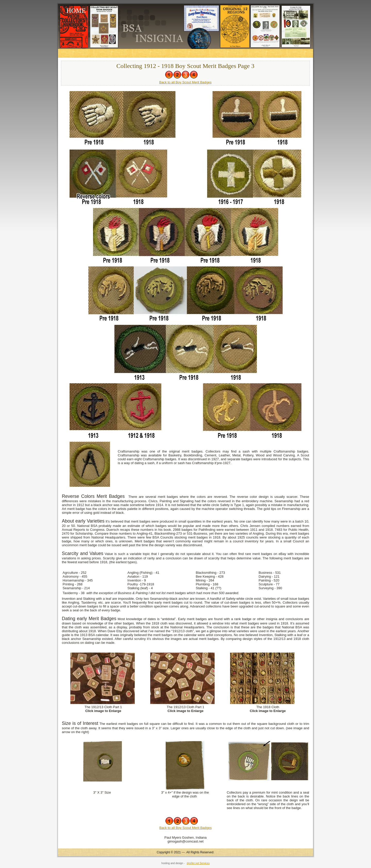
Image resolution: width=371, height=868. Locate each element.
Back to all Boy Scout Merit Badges (185, 82)
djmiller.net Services (198, 863)
